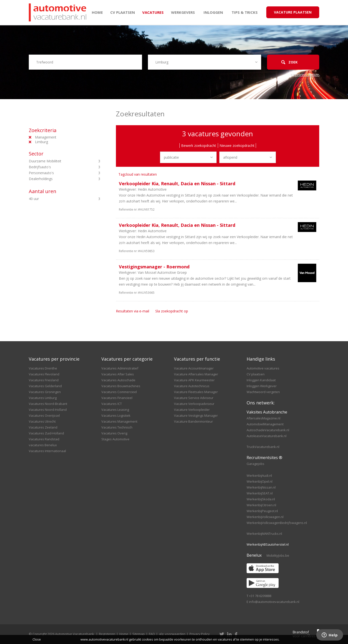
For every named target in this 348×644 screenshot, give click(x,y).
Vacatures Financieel (117, 398)
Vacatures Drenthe (43, 368)
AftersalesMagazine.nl (263, 418)
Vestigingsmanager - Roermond (154, 267)
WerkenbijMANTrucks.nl (264, 534)
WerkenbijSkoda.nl (261, 499)
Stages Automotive (115, 439)
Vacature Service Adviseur (194, 398)
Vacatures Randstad (44, 439)
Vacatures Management (119, 421)
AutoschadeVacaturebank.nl (268, 430)
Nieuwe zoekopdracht (237, 146)
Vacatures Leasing (115, 410)
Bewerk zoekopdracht (199, 146)
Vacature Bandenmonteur (193, 421)
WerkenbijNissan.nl (261, 487)
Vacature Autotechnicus (192, 386)
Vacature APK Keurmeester (194, 380)
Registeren (107, 634)
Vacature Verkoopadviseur (194, 404)
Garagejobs (255, 464)
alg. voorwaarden (172, 634)
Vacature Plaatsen (293, 12)
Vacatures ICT (112, 404)
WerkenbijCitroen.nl (261, 505)
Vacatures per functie (197, 359)
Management (46, 137)
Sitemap (139, 634)
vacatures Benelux (43, 445)
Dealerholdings (56, 179)
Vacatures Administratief (120, 368)
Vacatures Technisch (117, 427)
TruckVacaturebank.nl (263, 447)
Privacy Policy (200, 634)
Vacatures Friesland (44, 380)
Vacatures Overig (114, 433)
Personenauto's (56, 173)
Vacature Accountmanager (194, 368)
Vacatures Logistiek (116, 415)
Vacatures (153, 12)
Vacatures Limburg (43, 398)
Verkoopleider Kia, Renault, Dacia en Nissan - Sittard (177, 184)
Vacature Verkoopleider (192, 410)
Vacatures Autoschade (118, 380)
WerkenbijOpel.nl (260, 481)
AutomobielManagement (265, 424)
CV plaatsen (123, 12)
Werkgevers (183, 12)
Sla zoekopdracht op (172, 311)
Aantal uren (43, 191)
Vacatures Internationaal (47, 451)
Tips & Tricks (245, 12)
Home (97, 12)
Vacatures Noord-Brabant (48, 404)
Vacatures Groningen (45, 392)
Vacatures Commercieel (119, 392)
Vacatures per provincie (54, 359)
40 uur (56, 199)
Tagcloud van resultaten (138, 174)
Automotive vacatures (263, 368)
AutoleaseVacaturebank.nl (267, 436)
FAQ (152, 634)
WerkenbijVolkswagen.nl (265, 517)
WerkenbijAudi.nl (259, 475)
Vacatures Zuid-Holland (46, 433)
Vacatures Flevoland (44, 374)
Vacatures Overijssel (44, 415)
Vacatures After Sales (118, 374)
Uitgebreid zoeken (305, 75)
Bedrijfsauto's (56, 167)
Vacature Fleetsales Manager (196, 392)
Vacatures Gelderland (45, 386)
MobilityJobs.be (278, 555)
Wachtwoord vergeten (263, 392)
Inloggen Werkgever (262, 386)
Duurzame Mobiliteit (56, 161)
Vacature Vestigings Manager (196, 415)
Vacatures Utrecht (42, 421)
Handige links (261, 359)
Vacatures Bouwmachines (121, 386)
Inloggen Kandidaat (261, 380)
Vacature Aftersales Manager (196, 374)
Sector (36, 154)
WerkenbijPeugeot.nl (262, 511)
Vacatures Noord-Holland (48, 410)
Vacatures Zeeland (43, 427)
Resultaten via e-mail (133, 311)
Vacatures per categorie (127, 359)
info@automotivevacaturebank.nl (274, 602)
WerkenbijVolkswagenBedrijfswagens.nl (277, 523)
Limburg (41, 142)
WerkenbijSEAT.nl (260, 493)
